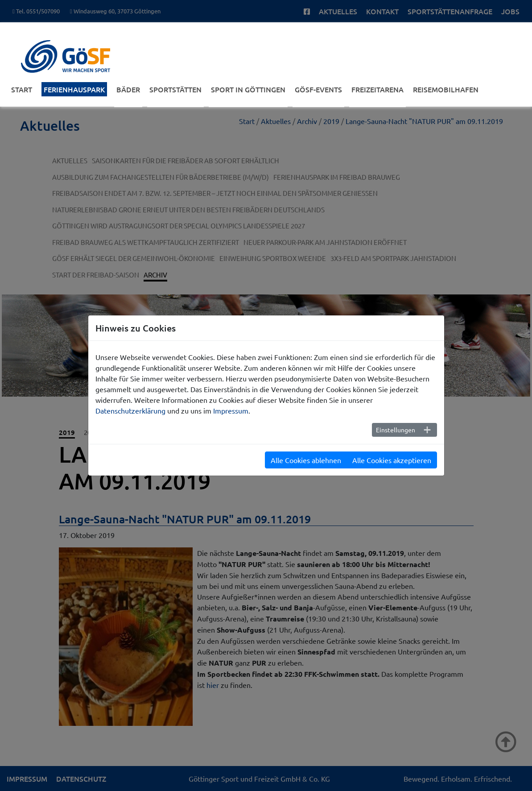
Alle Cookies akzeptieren (392, 460)
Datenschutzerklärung (130, 410)
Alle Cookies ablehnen (306, 460)
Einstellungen (396, 430)
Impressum (231, 410)
